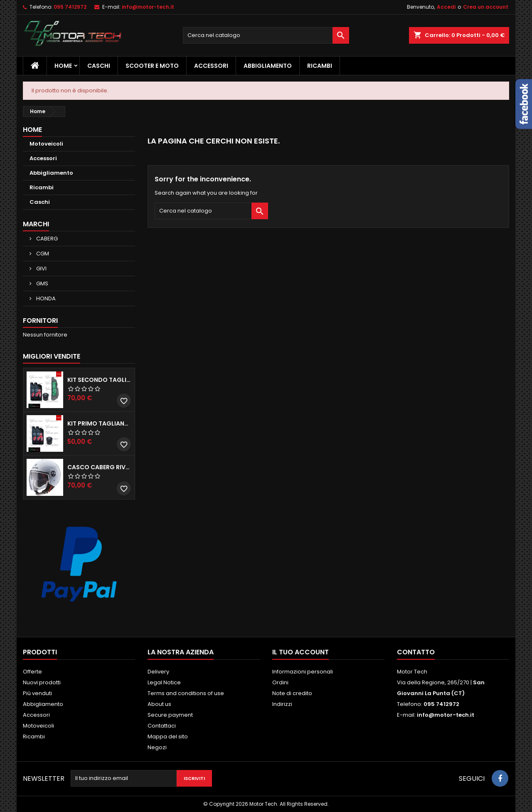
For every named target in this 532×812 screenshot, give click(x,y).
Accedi (446, 7)
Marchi (36, 224)
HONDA (45, 298)
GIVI (41, 269)
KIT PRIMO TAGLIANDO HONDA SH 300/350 (99, 423)
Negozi (157, 747)
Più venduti (37, 693)
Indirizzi (282, 704)
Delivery (158, 672)
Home (63, 66)
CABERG (46, 239)
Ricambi (320, 66)
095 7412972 (70, 7)
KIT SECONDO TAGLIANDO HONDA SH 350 (99, 380)
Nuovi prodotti (42, 682)
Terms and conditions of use (186, 693)
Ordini (280, 682)
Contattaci (162, 726)
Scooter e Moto (152, 66)
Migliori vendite (52, 356)
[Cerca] (266, 35)
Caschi (99, 66)
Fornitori (40, 321)
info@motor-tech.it (148, 7)
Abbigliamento (268, 66)
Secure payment (170, 715)
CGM (42, 254)
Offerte (32, 672)
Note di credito (292, 693)
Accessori (211, 66)
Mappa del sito (168, 736)
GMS (42, 283)
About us (159, 704)
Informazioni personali (303, 672)
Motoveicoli (46, 144)
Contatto (416, 652)
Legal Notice (164, 682)
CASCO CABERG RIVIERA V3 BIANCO (99, 467)
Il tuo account (300, 652)
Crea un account (486, 7)
